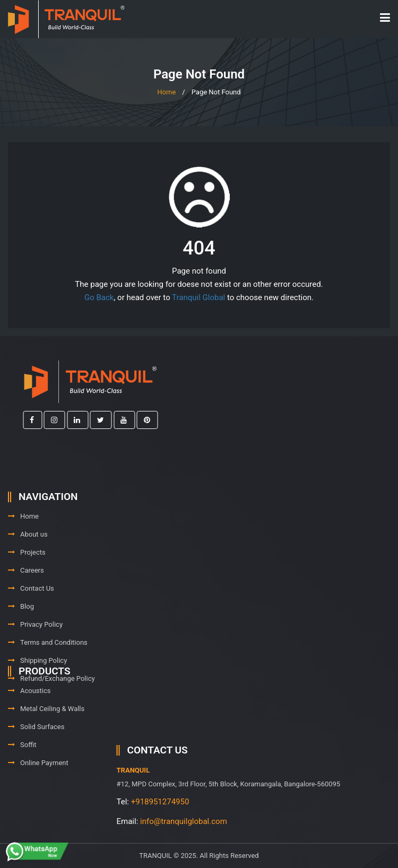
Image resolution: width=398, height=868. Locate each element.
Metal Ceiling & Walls (46, 725)
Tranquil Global (198, 297)
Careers (26, 600)
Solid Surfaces (36, 743)
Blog (21, 637)
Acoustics (29, 707)
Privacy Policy (35, 655)
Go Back (99, 297)
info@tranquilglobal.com (244, 821)
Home (166, 92)
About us (28, 564)
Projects (27, 582)
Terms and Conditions (48, 673)
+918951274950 (220, 802)
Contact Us (31, 619)
